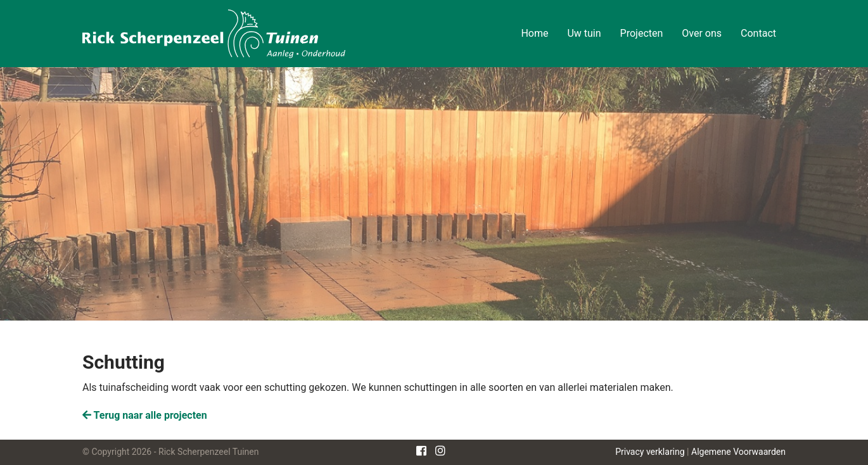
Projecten (642, 33)
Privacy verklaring (650, 452)
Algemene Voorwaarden (738, 452)
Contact (758, 33)
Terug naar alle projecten (145, 415)
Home (534, 33)
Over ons (702, 33)
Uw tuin (584, 33)
